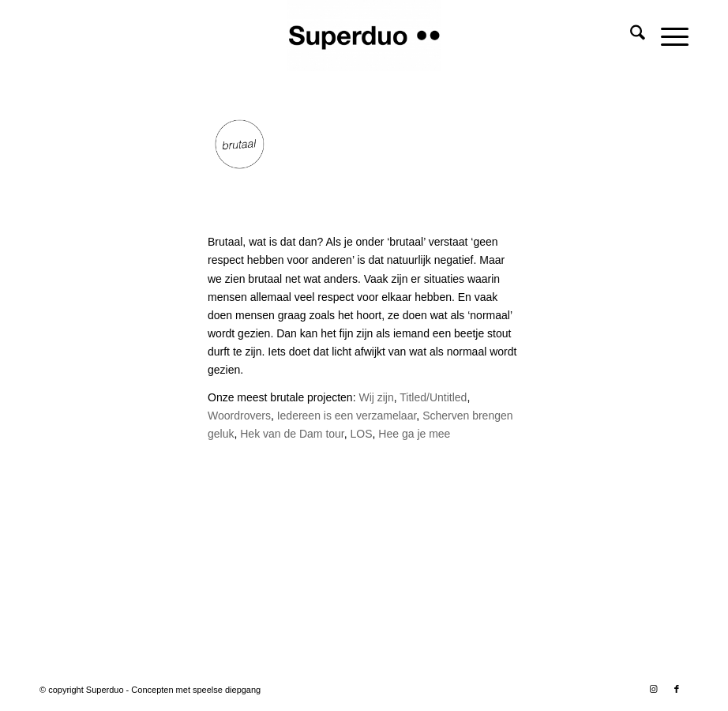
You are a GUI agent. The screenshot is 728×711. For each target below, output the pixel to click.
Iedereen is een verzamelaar (345, 416)
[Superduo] (364, 36)
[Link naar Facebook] (677, 689)
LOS (362, 434)
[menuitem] (630, 36)
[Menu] (667, 36)
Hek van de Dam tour (292, 434)
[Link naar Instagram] (653, 689)
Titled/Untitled (433, 397)
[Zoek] (630, 36)
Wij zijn (376, 397)
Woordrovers (239, 416)
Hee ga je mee (414, 434)
